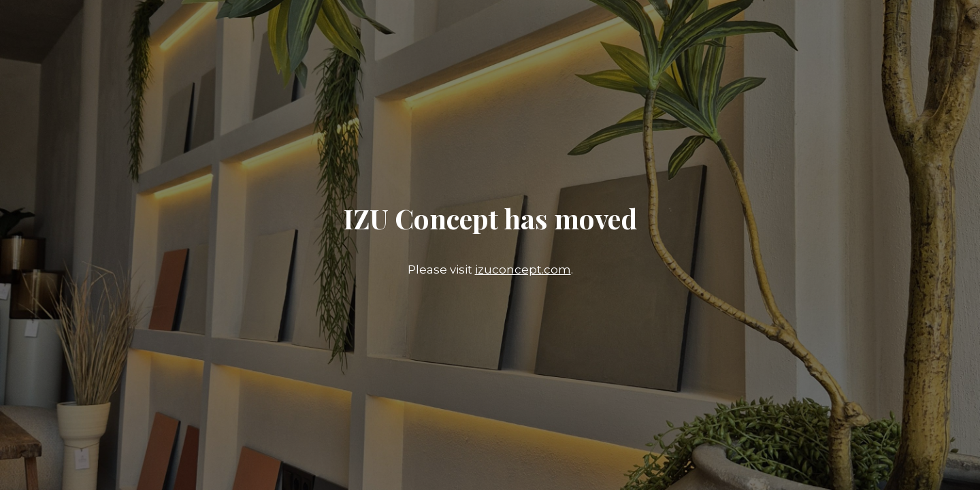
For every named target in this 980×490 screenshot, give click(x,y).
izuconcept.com (523, 269)
